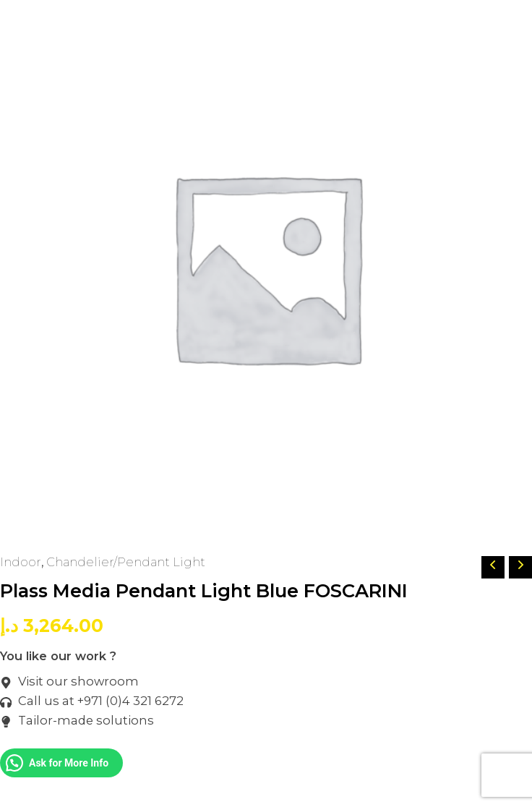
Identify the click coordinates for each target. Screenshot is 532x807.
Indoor (21, 562)
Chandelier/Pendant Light (126, 562)
